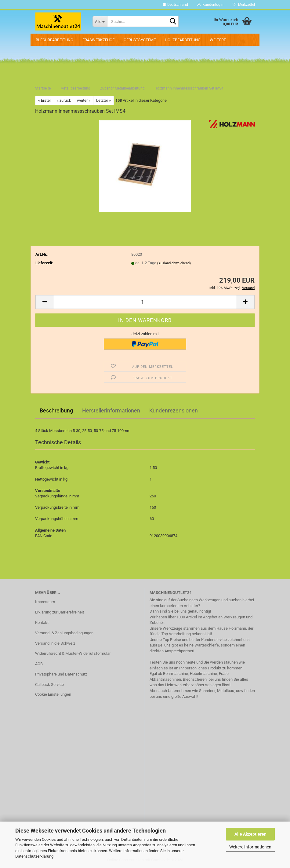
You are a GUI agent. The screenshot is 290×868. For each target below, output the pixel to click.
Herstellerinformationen (111, 410)
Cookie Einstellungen (53, 694)
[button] (175, 5)
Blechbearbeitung (54, 40)
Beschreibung (56, 410)
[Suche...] (100, 21)
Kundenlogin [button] (210, 5)
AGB (39, 664)
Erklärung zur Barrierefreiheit (60, 612)
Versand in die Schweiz (55, 643)
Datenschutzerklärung (34, 856)
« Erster (45, 100)
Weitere (218, 40)
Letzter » (103, 100)
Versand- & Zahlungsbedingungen (64, 633)
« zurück (64, 100)
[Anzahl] (145, 302)
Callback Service (49, 685)
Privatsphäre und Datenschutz (61, 674)
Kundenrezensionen (174, 410)
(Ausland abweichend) (174, 263)
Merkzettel (244, 5)
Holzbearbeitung (183, 40)
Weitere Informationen (250, 847)
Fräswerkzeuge (98, 40)
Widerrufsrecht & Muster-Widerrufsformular (73, 653)
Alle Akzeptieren (250, 834)
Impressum (45, 602)
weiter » (84, 100)
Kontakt (42, 623)
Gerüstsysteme (140, 40)
